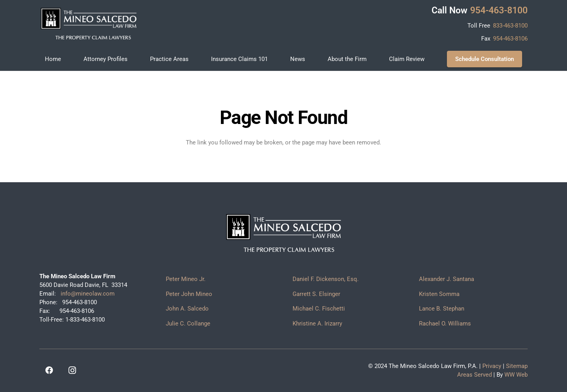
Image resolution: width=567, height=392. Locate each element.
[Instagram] (72, 370)
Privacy (492, 366)
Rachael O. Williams (445, 324)
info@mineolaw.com (87, 294)
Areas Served (474, 375)
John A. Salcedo (187, 309)
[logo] (89, 24)
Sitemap (517, 366)
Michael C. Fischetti (319, 309)
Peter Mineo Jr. (186, 279)
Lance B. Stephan (442, 309)
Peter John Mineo (189, 294)
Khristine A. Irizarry (317, 324)
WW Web (516, 375)
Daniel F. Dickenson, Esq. (326, 279)
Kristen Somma (439, 294)
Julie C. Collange (188, 324)
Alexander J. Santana (447, 279)
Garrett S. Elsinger (316, 294)
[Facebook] (49, 370)
